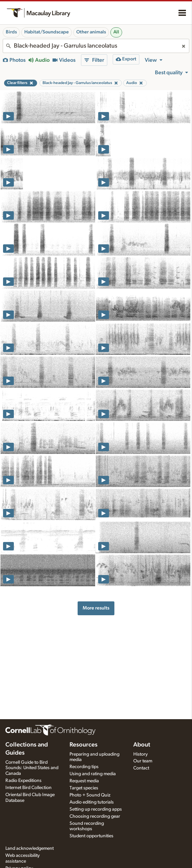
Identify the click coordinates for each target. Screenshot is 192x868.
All (116, 32)
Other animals (91, 32)
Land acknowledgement (30, 848)
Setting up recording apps (96, 809)
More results (96, 608)
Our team (143, 761)
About (142, 745)
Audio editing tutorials (92, 802)
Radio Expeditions (23, 781)
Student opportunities (91, 836)
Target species (84, 788)
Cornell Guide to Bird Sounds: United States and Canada (32, 768)
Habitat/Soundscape (47, 32)
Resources (84, 745)
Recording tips (84, 767)
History (141, 754)
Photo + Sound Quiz (90, 795)
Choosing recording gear (95, 816)
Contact (141, 768)
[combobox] (96, 46)
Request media (84, 781)
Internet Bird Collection (29, 788)
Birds (11, 32)
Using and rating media (93, 774)
